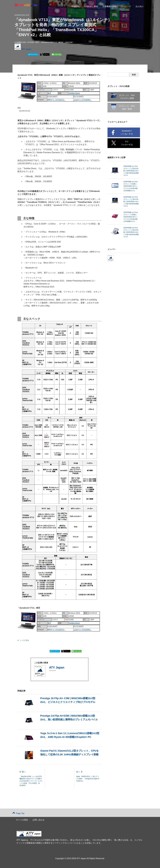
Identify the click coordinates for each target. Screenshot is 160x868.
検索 (134, 75)
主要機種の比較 (109, 6)
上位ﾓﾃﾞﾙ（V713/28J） (83, 100)
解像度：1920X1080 (66, 42)
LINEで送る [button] (58, 54)
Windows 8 (46, 42)
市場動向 (75, 6)
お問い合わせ (38, 820)
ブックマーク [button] (33, 54)
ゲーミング (126, 6)
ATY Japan (27, 49)
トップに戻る (23, 640)
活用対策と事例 (91, 6)
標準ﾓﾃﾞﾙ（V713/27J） (56, 100)
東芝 (49, 93)
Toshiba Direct (74, 93)
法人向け (139, 6)
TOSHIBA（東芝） (34, 42)
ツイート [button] (46, 54)
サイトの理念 (22, 820)
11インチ (54, 42)
